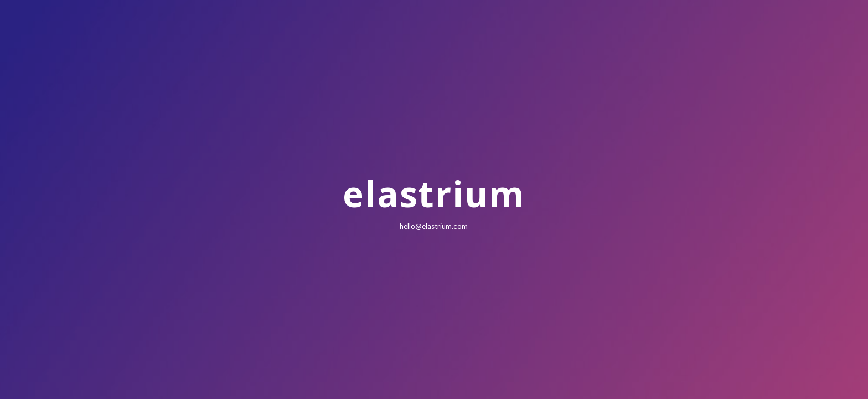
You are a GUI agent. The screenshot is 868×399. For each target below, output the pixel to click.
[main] (434, 199)
